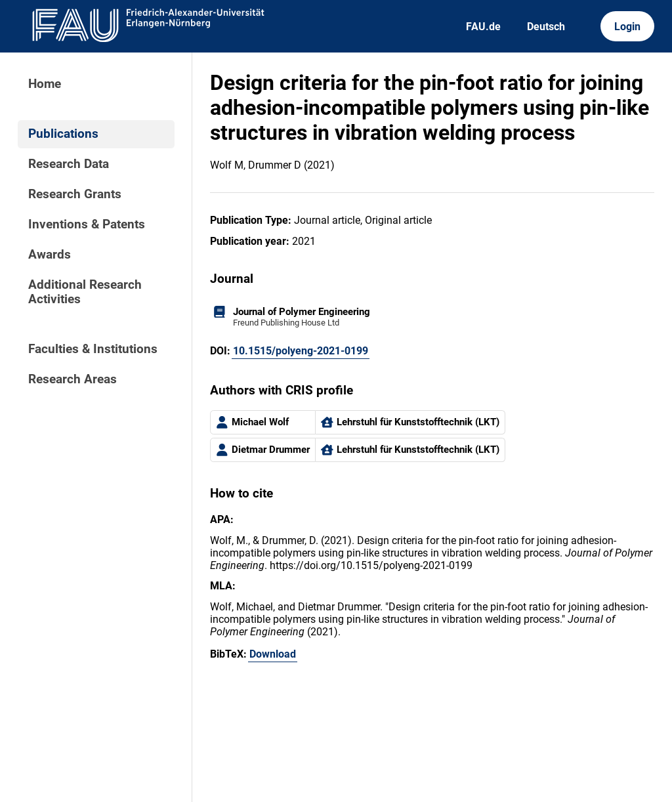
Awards (50, 255)
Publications (63, 134)
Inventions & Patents (87, 224)
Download (273, 654)
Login (627, 27)
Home (45, 84)
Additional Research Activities (85, 292)
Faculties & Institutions (93, 349)
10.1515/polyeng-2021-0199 (301, 351)
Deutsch (546, 27)
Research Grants (75, 194)
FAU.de (483, 27)
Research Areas (73, 379)
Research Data (69, 164)
